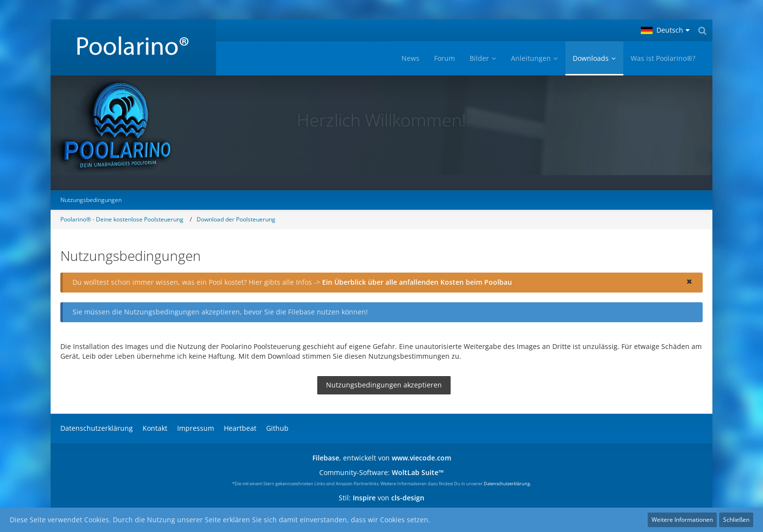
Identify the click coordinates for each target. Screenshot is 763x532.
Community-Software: (381, 472)
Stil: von (381, 498)
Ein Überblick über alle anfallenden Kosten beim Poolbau (417, 282)
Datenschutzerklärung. (507, 484)
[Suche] (702, 30)
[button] (665, 30)
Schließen (736, 520)
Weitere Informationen (682, 520)
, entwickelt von (382, 458)
